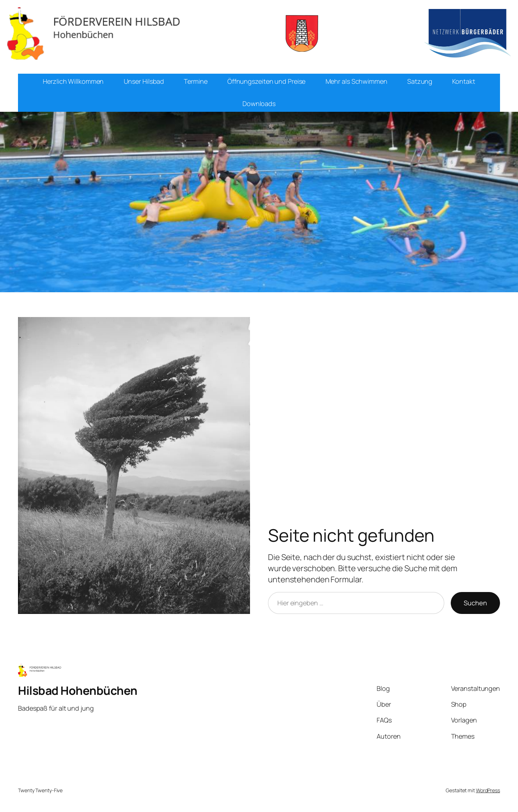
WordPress (488, 790)
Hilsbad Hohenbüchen (78, 691)
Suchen (475, 603)
